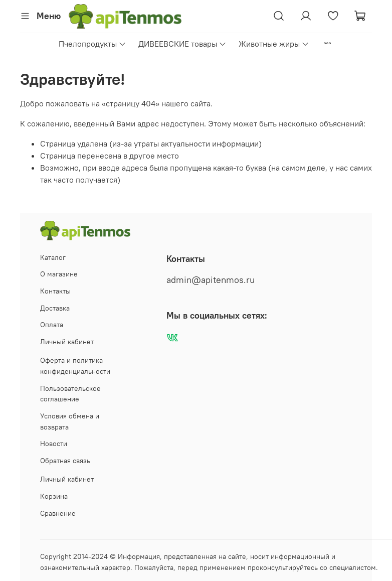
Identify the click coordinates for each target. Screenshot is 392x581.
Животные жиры (274, 44)
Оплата (52, 325)
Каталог (53, 257)
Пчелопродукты (92, 44)
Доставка (55, 308)
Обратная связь (65, 461)
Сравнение (58, 513)
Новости (54, 444)
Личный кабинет (67, 342)
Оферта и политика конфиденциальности (75, 366)
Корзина (54, 496)
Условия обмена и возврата (70, 421)
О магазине (59, 274)
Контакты (55, 291)
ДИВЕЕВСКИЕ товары (182, 44)
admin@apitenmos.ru (211, 280)
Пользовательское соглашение (70, 394)
